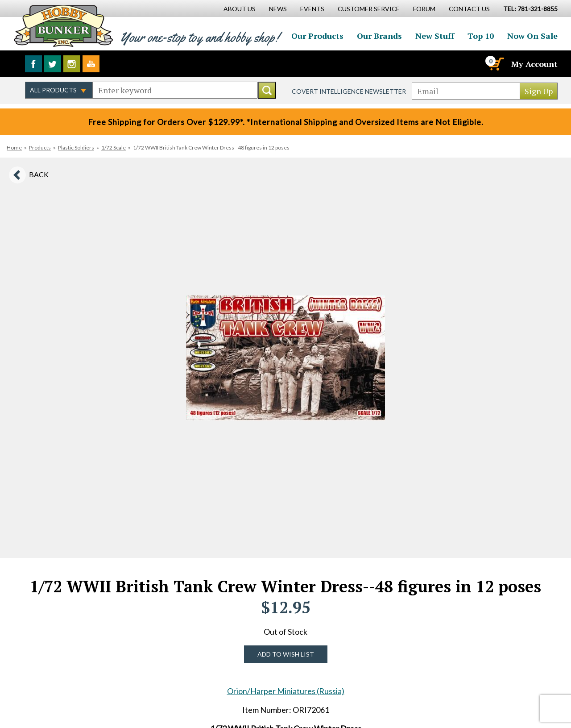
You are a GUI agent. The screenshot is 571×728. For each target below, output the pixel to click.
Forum (424, 9)
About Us (240, 9)
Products (40, 148)
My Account (534, 64)
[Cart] (496, 64)
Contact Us (469, 9)
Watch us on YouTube (91, 64)
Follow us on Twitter (53, 64)
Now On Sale (532, 36)
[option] (285, 358)
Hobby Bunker (63, 26)
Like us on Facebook (33, 64)
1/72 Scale (114, 148)
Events (312, 9)
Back (39, 174)
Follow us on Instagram (72, 64)
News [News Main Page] (278, 9)
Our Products (317, 36)
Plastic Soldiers (76, 148)
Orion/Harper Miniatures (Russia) (286, 691)
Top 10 (481, 36)
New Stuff (435, 36)
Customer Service (369, 9)
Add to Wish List (286, 654)
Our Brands (379, 36)
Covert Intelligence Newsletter (349, 91)
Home (14, 148)
